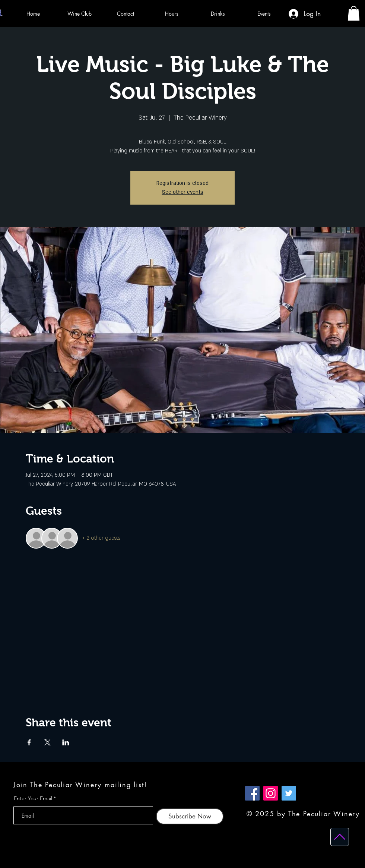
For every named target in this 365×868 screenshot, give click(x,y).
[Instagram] (271, 793)
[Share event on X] (47, 742)
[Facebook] (252, 793)
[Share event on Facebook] (29, 742)
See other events (183, 192)
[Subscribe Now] (190, 816)
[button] (354, 13)
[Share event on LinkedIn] (66, 742)
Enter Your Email (33, 798)
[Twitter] (289, 793)
